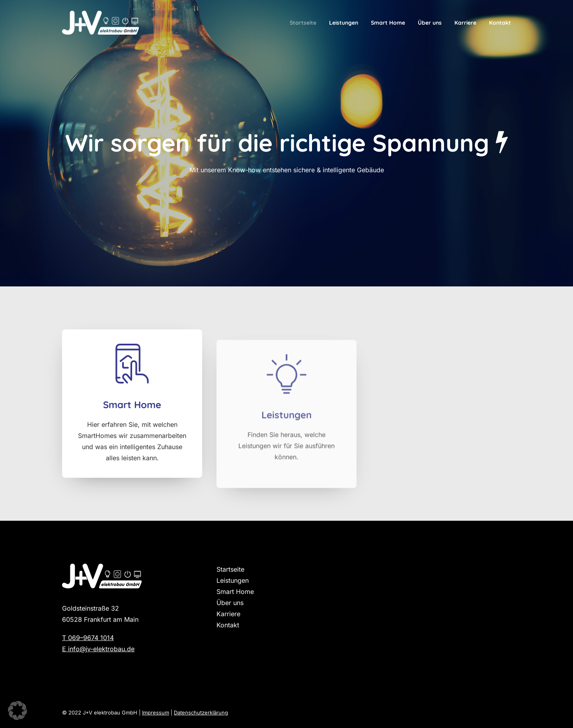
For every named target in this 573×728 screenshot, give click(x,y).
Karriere (465, 23)
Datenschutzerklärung (201, 712)
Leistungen (344, 23)
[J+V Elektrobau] (100, 23)
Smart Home (388, 23)
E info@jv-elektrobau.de (98, 649)
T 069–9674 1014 (88, 638)
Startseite (303, 23)
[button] (132, 378)
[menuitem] (306, 23)
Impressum (156, 712)
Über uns (430, 23)
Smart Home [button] (132, 418)
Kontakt (500, 23)
